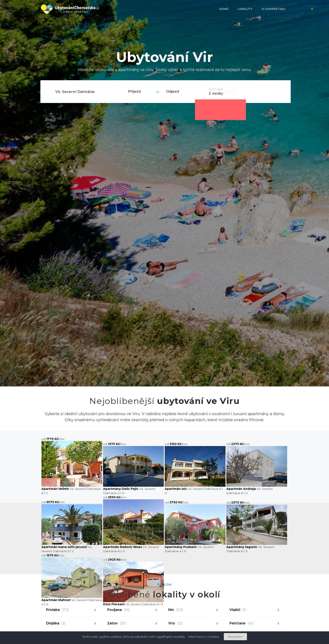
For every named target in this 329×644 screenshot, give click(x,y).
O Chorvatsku (274, 9)
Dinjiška (56, 623)
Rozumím (235, 637)
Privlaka (58, 610)
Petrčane (242, 623)
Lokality (245, 9)
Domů (224, 9)
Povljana (119, 610)
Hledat (267, 92)
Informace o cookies (203, 637)
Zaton (117, 623)
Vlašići (238, 610)
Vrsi (176, 623)
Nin (176, 610)
